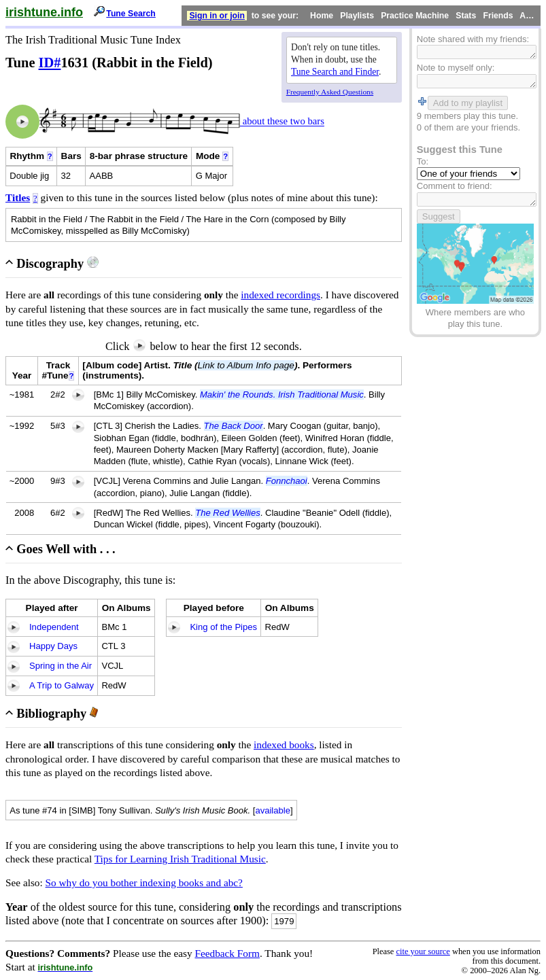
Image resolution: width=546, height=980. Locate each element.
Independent (54, 627)
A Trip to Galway (62, 685)
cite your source (423, 951)
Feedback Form (227, 953)
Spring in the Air (61, 666)
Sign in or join (217, 16)
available (273, 810)
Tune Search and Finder (335, 72)
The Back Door (234, 426)
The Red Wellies (227, 513)
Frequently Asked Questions (330, 92)
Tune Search (131, 14)
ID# (50, 63)
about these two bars (282, 122)
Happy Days (53, 646)
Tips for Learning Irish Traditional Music (180, 859)
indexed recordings (280, 295)
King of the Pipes (223, 627)
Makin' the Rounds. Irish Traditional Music (282, 395)
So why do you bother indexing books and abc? (144, 882)
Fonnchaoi (287, 481)
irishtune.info (44, 12)
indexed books (284, 745)
